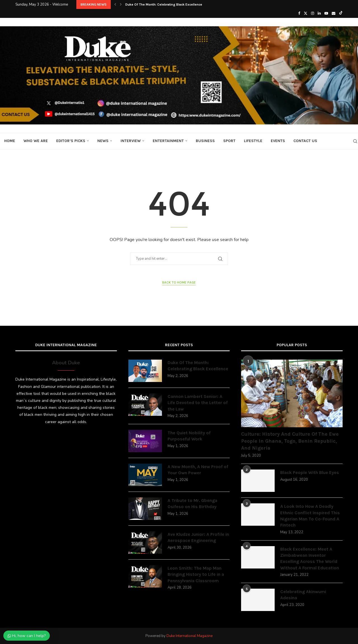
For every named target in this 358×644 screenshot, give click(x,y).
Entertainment (168, 141)
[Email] (334, 13)
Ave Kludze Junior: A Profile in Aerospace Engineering (198, 537)
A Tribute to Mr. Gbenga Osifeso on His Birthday (192, 503)
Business (205, 141)
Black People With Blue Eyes (310, 472)
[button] (115, 4)
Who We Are (36, 141)
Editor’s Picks (71, 141)
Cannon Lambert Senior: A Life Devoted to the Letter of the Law (198, 403)
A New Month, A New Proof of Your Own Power (198, 470)
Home (10, 141)
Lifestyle (253, 141)
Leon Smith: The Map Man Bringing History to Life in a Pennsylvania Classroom (196, 574)
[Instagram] (313, 13)
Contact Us (305, 141)
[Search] (355, 141)
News (103, 141)
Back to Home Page (179, 282)
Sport (229, 141)
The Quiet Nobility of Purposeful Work (189, 436)
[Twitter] (306, 13)
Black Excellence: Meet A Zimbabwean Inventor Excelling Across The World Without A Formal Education (310, 558)
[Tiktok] (341, 13)
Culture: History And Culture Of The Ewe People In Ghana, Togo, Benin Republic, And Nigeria (290, 441)
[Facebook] (299, 13)
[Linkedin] (319, 13)
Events (278, 141)
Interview (131, 141)
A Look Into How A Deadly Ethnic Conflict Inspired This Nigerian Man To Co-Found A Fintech (310, 516)
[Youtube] (326, 13)
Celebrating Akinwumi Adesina (303, 595)
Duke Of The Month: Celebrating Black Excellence (164, 4)
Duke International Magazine (189, 636)
